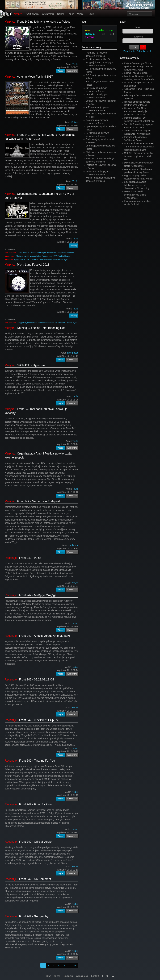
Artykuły (18, 14)
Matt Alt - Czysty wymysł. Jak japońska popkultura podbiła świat (139, 156)
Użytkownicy (33, 14)
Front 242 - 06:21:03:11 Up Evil (39, 720)
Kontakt (95, 976)
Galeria (61, 14)
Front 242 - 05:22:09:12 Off (36, 680)
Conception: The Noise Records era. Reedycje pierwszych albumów (135, 111)
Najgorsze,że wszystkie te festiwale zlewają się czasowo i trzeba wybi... (48, 323)
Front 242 (107, 34)
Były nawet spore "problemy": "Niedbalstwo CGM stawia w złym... (42, 259)
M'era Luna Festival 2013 (33, 265)
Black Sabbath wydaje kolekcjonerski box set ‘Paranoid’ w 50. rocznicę (137, 185)
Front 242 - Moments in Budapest (38, 501)
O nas (57, 976)
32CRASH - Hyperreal (31, 365)
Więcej (81, 14)
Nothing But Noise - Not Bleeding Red (41, 328)
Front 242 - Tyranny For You (37, 761)
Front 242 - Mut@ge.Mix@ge (38, 595)
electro (89, 37)
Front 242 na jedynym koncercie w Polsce (44, 22)
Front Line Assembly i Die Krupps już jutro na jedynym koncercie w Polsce (99, 62)
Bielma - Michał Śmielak (136, 73)
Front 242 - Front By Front (36, 804)
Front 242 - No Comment (35, 879)
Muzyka (10, 22)
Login (92, 14)
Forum (71, 14)
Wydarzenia (48, 14)
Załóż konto (129, 51)
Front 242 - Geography (34, 916)
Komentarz (72, 71)
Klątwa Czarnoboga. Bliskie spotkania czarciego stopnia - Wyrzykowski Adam (139, 67)
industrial (90, 34)
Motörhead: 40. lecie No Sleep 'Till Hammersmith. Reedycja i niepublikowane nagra (139, 147)
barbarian (9, 259)
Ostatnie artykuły (130, 58)
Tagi (84, 22)
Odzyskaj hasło (145, 51)
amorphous (9, 256)
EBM (87, 31)
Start (49, 976)
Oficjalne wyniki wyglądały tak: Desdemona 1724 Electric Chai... (43, 256)
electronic (106, 30)
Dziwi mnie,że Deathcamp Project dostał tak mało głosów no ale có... (47, 253)
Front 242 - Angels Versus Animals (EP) (44, 636)
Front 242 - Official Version (36, 842)
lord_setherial (10, 253)
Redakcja (68, 976)
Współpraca (82, 976)
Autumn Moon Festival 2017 (35, 77)
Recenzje (11, 558)
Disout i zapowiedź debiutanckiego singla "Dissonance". (135, 195)
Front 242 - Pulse (30, 558)
